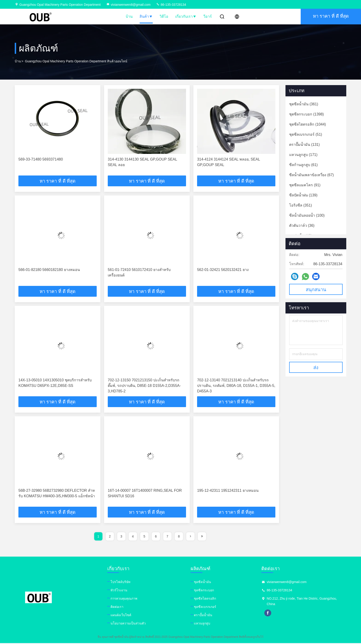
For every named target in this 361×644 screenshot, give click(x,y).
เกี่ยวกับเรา (186, 16)
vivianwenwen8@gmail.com (128, 5)
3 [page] (121, 537)
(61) (303, 165)
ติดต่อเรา (119, 608)
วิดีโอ (164, 16)
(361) (304, 104)
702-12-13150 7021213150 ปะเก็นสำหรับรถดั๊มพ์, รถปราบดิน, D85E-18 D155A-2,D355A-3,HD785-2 (144, 386)
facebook (275, 614)
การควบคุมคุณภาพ (126, 599)
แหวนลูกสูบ (207, 624)
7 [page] (167, 537)
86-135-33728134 (171, 5)
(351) (301, 205)
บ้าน (129, 16)
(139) (303, 195)
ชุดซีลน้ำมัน (207, 583)
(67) (312, 175)
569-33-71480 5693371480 (41, 159)
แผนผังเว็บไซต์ (123, 616)
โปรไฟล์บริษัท (123, 583)
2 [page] (110, 537)
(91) (305, 185)
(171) (303, 155)
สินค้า (146, 16)
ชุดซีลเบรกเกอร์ (210, 608)
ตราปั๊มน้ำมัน (208, 616)
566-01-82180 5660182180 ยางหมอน (49, 270)
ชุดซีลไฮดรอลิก (210, 599)
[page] (190, 537)
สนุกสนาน (316, 290)
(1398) (307, 114)
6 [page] (156, 537)
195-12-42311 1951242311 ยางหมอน (228, 491)
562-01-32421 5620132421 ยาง (223, 270)
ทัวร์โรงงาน (121, 591)
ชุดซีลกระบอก (209, 591)
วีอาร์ (208, 16)
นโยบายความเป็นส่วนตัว (130, 624)
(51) (306, 134)
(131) (304, 145)
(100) (307, 215)
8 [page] (179, 537)
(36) (302, 226)
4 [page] (133, 537)
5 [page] (144, 537)
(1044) (308, 124)
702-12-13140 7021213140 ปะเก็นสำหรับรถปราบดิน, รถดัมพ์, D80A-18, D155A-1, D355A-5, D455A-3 (236, 386)
